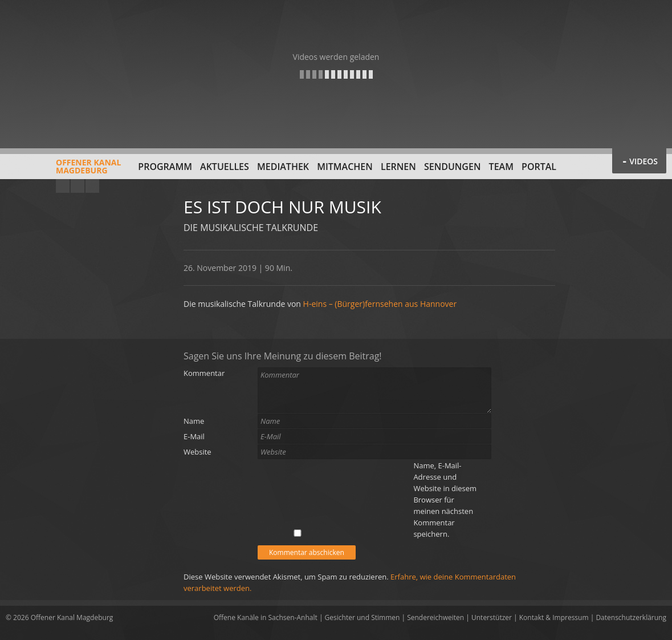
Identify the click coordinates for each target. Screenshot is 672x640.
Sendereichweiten (435, 617)
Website (197, 452)
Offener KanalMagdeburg (63, 171)
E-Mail (194, 436)
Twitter (92, 186)
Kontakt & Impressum (554, 617)
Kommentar (204, 373)
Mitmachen (345, 167)
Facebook (78, 186)
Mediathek (283, 167)
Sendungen (452, 167)
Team (501, 167)
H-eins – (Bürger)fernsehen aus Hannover (380, 304)
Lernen (398, 167)
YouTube (63, 186)
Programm (165, 167)
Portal (539, 167)
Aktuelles (225, 167)
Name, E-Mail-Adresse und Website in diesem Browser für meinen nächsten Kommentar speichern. (445, 500)
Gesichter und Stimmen (363, 617)
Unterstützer (492, 617)
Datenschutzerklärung (631, 617)
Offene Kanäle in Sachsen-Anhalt (266, 617)
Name (194, 421)
